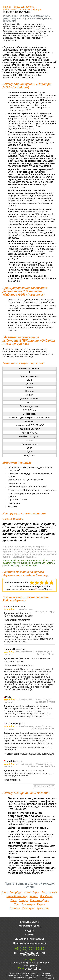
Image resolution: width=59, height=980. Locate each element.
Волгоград (28, 908)
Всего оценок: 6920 (44, 786)
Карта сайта (50, 978)
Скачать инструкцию (13, 519)
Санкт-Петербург (12, 892)
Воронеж (15, 908)
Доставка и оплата (29, 922)
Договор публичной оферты (29, 939)
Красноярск (28, 904)
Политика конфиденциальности (29, 943)
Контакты (29, 930)
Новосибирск (32, 892)
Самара (23, 900)
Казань (34, 896)
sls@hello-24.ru (33, 968)
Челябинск (46, 896)
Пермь (41, 904)
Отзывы (29, 934)
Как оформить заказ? (29, 926)
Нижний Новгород (17, 896)
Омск (13, 900)
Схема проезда (29, 965)
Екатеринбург (49, 892)
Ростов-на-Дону (39, 900)
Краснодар (43, 908)
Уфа (17, 904)
